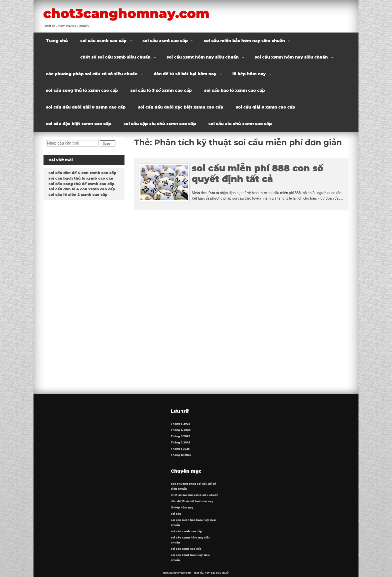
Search (108, 144)
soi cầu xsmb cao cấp (103, 41)
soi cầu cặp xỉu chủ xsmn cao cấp (160, 124)
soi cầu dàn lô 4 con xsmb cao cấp (82, 189)
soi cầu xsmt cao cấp (165, 41)
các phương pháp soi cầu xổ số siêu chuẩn (92, 74)
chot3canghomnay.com (128, 13)
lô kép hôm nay (249, 74)
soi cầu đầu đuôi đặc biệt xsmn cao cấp (181, 107)
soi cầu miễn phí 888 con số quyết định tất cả (257, 174)
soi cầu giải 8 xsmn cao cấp (265, 107)
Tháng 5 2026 (180, 424)
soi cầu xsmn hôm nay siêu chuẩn (291, 57)
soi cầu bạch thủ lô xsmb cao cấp (81, 178)
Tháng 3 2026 (180, 436)
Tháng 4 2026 (181, 430)
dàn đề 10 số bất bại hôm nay (185, 74)
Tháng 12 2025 (181, 455)
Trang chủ (57, 41)
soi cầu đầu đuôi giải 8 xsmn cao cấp (86, 107)
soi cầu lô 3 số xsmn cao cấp (161, 90)
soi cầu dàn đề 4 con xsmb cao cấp (82, 173)
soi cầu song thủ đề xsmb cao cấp (81, 184)
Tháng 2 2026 (180, 443)
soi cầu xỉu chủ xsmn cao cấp (240, 124)
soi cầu (176, 514)
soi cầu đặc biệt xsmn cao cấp (78, 124)
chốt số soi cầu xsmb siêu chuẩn (115, 57)
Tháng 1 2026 (180, 449)
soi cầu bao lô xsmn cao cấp (235, 90)
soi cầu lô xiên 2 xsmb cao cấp (78, 195)
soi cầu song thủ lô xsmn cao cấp (82, 90)
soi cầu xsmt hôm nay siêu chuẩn (203, 57)
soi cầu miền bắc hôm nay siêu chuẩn (244, 41)
